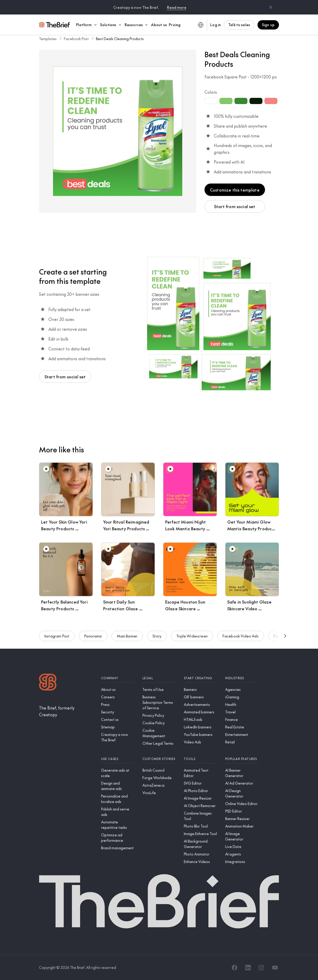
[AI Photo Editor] (200, 791)
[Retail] (242, 742)
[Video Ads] (200, 742)
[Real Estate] (242, 727)
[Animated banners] (200, 712)
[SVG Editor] (200, 783)
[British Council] (159, 770)
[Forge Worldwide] (159, 778)
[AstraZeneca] (159, 785)
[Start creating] (200, 678)
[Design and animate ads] (118, 786)
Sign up (268, 25)
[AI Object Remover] (200, 806)
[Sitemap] (118, 727)
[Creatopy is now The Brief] (118, 737)
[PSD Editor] (242, 811)
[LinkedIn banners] (200, 727)
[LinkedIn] (248, 968)
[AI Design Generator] (242, 793)
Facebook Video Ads (241, 637)
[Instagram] (261, 968)
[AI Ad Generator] (242, 783)
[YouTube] (275, 968)
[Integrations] (242, 862)
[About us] (118, 689)
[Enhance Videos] (200, 862)
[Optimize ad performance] (118, 838)
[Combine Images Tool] (200, 816)
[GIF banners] (200, 697)
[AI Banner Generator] (242, 773)
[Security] (118, 712)
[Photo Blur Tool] (200, 826)
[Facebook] (234, 968)
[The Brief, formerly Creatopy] (66, 711)
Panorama (93, 637)
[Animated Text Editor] (200, 773)
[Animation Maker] (242, 826)
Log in (215, 25)
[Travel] (242, 712)
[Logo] (48, 683)
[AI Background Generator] (200, 844)
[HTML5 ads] (200, 719)
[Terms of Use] (159, 689)
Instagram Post (57, 637)
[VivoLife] (159, 793)
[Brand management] (118, 848)
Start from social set (235, 206)
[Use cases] (118, 759)
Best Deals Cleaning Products (120, 39)
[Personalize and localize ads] (118, 799)
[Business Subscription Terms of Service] (159, 702)
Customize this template (235, 190)
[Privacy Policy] (159, 715)
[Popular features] (242, 759)
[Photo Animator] (200, 854)
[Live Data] (242, 847)
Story (157, 637)
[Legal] (159, 678)
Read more (177, 7)
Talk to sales (239, 25)
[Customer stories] (159, 759)
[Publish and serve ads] (118, 812)
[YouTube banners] (200, 734)
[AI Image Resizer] (200, 798)
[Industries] (242, 678)
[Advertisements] (200, 704)
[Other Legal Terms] (159, 743)
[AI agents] (242, 854)
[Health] (242, 704)
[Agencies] (242, 689)
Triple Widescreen (192, 637)
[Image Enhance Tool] (200, 834)
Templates (48, 39)
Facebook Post (76, 39)
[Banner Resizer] (242, 819)
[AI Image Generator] (242, 836)
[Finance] (242, 719)
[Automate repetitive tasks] (118, 825)
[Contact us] (118, 719)
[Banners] (200, 689)
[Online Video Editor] (242, 804)
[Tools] (200, 759)
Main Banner (127, 637)
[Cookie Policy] (159, 723)
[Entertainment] (242, 734)
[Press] (118, 704)
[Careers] (118, 697)
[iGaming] (242, 697)
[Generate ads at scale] (118, 773)
